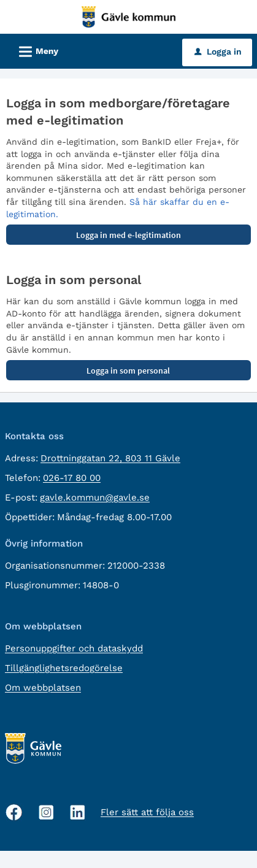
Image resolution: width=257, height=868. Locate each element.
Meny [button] (35, 50)
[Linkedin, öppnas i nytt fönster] (78, 812)
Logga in (218, 52)
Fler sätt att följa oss (147, 812)
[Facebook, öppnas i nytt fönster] (14, 812)
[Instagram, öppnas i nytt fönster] (46, 812)
